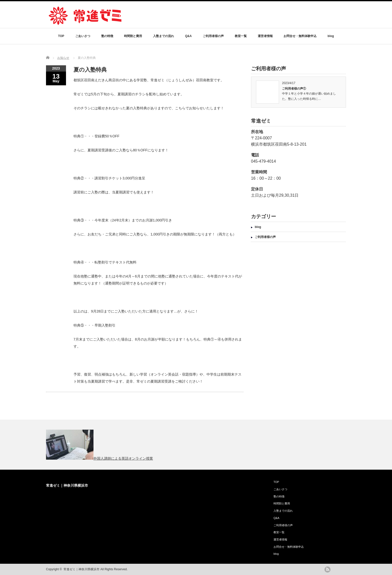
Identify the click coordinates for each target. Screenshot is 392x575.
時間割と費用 (133, 36)
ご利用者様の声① (294, 89)
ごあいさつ (83, 36)
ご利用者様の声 (213, 36)
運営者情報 (265, 36)
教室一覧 (241, 36)
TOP (61, 36)
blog (331, 36)
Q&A (188, 36)
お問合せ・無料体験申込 (300, 36)
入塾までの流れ (163, 36)
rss (327, 569)
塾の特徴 (107, 36)
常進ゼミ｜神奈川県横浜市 (67, 485)
